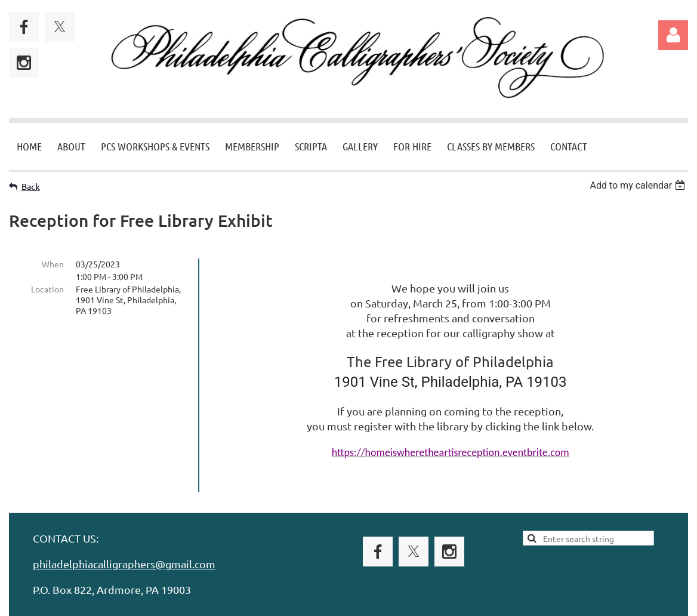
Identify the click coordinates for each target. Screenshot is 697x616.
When (53, 264)
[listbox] (639, 185)
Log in (673, 35)
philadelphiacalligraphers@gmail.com (124, 547)
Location (47, 289)
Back (31, 187)
